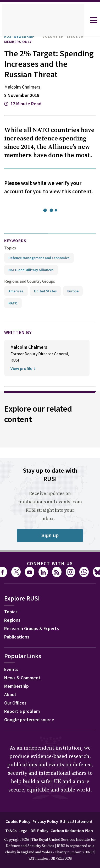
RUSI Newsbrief (22, 36)
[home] (43, 20)
